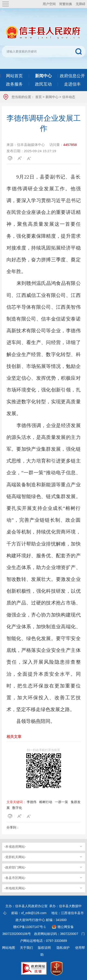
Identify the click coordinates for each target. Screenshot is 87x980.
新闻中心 (52, 97)
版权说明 (44, 948)
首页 (39, 97)
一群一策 (61, 802)
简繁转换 (66, 4)
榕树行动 (46, 802)
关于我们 (26, 948)
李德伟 (32, 802)
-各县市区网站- (15, 878)
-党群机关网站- (15, 857)
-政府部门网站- (15, 867)
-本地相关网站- (15, 888)
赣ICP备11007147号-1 (29, 927)
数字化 (17, 808)
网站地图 (9, 948)
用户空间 (49, 4)
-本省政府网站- (15, 847)
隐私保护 (63, 948)
